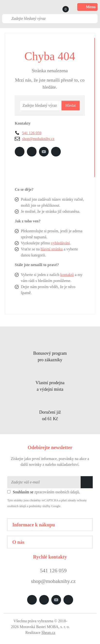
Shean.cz (48, 633)
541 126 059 (32, 133)
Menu (87, 7)
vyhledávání (60, 243)
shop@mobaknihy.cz (38, 139)
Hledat (71, 105)
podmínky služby (40, 506)
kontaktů (67, 275)
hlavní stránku (52, 249)
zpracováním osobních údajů (57, 492)
